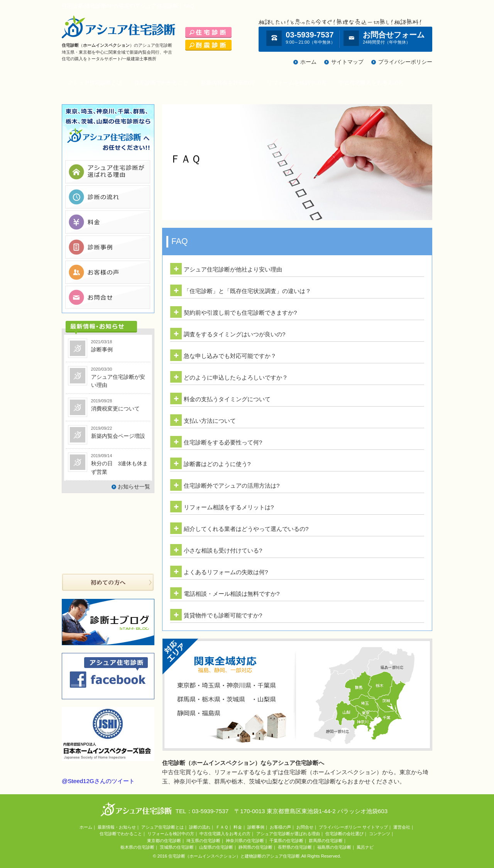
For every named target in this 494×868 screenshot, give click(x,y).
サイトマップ (347, 62)
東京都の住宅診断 (164, 841)
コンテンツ (380, 834)
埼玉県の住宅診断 (203, 841)
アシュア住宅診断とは (95, 83)
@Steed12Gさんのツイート (98, 781)
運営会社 (402, 827)
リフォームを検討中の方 (297, 83)
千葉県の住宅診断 (286, 841)
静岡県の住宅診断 (255, 847)
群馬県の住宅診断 (326, 841)
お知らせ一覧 (134, 487)
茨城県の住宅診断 (177, 847)
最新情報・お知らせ (117, 827)
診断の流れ (200, 827)
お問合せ (305, 827)
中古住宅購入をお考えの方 (371, 83)
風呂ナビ (365, 847)
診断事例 (256, 827)
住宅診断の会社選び (344, 834)
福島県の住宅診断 (334, 847)
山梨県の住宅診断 (216, 847)
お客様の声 (280, 827)
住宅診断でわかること (161, 83)
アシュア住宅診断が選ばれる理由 (288, 834)
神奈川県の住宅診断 (245, 841)
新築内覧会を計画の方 (228, 83)
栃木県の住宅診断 (137, 847)
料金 (238, 827)
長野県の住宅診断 (295, 847)
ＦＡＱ (222, 827)
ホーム (308, 62)
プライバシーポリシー (405, 62)
